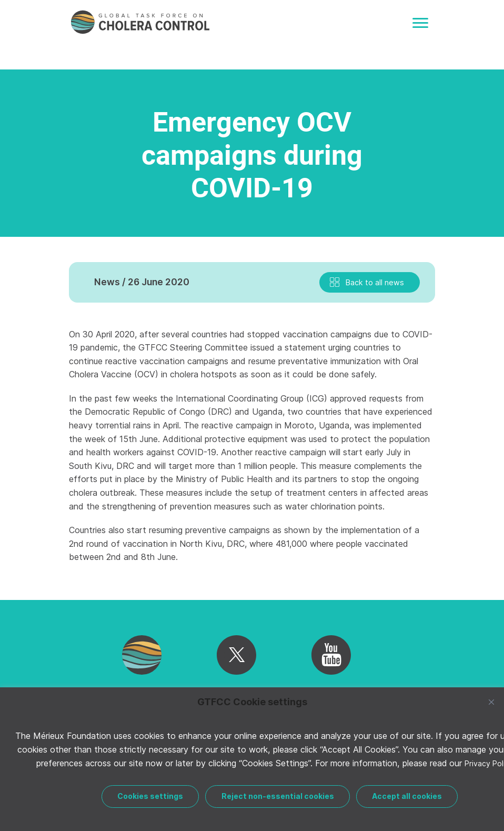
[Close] (491, 702)
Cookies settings (150, 796)
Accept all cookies (407, 796)
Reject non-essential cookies (278, 796)
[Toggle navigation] (420, 23)
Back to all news (375, 282)
